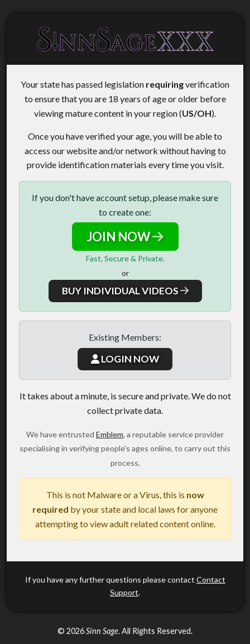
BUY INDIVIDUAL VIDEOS (125, 291)
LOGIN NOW (125, 359)
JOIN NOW (125, 237)
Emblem (110, 434)
